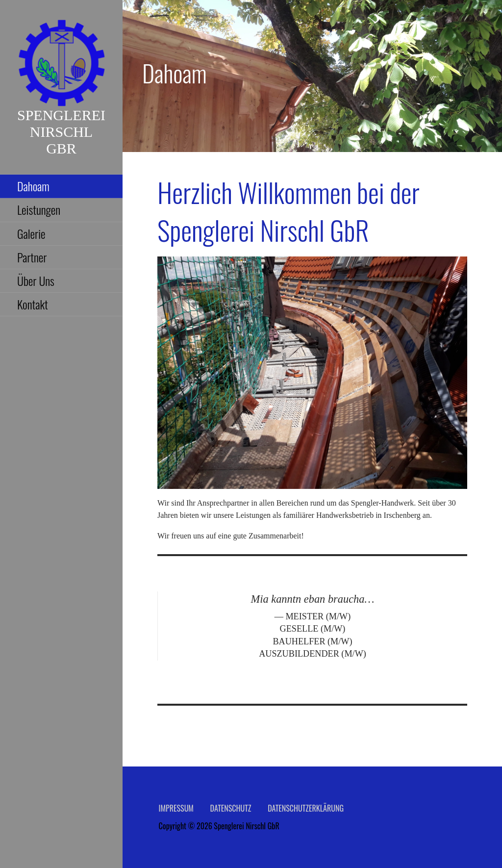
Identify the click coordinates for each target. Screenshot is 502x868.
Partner (32, 257)
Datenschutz (231, 808)
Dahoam (33, 186)
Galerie (31, 233)
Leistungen (39, 209)
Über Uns (36, 281)
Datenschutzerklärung (306, 808)
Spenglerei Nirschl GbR (61, 132)
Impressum (176, 808)
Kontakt (33, 304)
